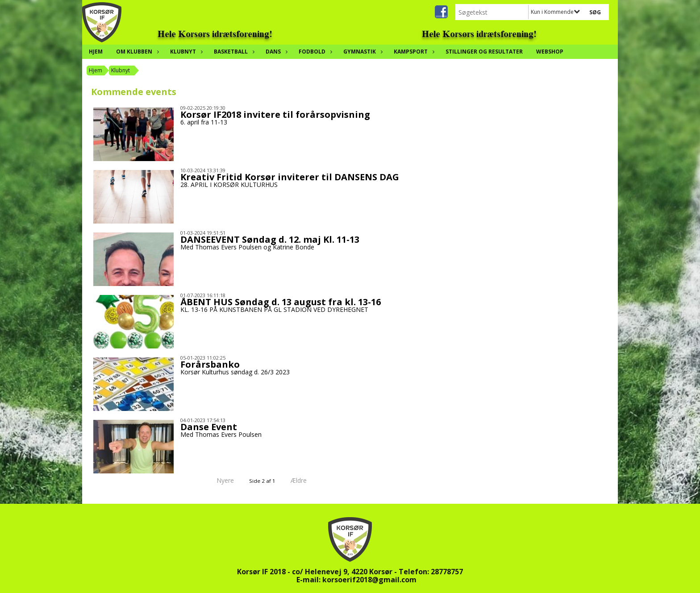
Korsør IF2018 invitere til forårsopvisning (275, 114)
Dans (275, 52)
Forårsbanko (210, 364)
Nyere (220, 480)
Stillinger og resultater (484, 52)
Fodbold (314, 52)
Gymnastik (362, 52)
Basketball (233, 52)
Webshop (550, 52)
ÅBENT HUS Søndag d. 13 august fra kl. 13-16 (281, 302)
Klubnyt (185, 52)
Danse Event (209, 427)
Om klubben (136, 52)
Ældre (305, 480)
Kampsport (413, 52)
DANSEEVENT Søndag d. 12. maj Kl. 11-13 (270, 239)
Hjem (96, 52)
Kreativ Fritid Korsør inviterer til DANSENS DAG (290, 177)
